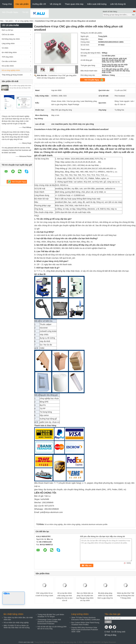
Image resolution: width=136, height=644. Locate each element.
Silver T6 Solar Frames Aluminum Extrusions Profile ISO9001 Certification (86, 619)
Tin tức (25, 12)
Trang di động (110, 635)
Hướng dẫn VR (39, 4)
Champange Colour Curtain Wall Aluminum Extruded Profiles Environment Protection (49, 622)
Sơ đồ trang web (118, 632)
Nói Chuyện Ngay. (10, 12)
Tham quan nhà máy (74, 4)
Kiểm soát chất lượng (97, 4)
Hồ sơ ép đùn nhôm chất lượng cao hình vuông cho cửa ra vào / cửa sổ (65, 597)
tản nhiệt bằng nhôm (9, 52)
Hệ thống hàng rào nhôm (11, 39)
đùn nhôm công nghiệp (72, 524)
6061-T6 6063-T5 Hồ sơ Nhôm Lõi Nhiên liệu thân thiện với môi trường (17, 627)
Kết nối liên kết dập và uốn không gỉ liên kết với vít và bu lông (52, 628)
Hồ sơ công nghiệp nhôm (24, 21)
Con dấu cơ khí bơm (9, 61)
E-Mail (107, 632)
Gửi (108, 622)
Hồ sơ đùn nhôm (8, 66)
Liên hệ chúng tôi (118, 4)
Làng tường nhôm (8, 44)
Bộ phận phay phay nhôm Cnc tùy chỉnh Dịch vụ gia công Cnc (105, 596)
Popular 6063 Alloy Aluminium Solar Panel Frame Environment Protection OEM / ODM (85, 630)
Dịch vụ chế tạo (7, 30)
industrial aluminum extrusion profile (94, 524)
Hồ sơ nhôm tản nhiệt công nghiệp (16, 623)
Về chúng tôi (55, 4)
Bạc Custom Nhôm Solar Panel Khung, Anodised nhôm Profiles (85, 624)
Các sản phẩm (22, 4)
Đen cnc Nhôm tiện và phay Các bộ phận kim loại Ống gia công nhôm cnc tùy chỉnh (85, 597)
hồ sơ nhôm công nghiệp (54, 524)
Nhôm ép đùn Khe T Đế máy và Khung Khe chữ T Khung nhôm (126, 596)
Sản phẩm (9, 21)
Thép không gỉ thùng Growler (12, 75)
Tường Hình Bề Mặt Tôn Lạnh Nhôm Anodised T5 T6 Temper (51, 616)
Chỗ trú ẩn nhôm (8, 35)
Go (133, 15)
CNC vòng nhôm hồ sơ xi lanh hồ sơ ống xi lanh (44, 594)
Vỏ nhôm (5, 48)
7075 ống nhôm (7, 57)
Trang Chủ (7, 4)
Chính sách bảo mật (26, 642)
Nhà (2, 21)
